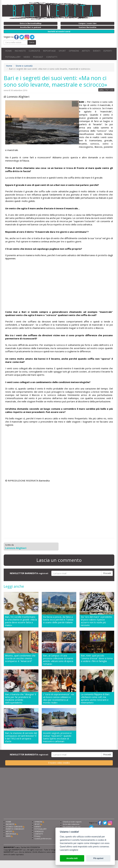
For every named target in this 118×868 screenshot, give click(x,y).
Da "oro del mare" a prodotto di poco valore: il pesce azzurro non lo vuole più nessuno (96, 621)
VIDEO (27, 57)
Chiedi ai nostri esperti (72, 822)
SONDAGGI (39, 831)
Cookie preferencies (43, 839)
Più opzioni (98, 858)
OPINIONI (74, 51)
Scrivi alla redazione (71, 824)
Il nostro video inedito (59, 763)
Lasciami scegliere (69, 850)
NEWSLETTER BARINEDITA (29, 573)
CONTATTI (52, 57)
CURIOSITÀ (34, 51)
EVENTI (97, 51)
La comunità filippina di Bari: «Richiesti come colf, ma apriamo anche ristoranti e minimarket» (95, 698)
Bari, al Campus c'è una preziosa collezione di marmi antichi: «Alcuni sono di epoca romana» (58, 660)
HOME (8, 51)
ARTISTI (86, 51)
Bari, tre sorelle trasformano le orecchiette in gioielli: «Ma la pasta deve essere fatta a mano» (21, 621)
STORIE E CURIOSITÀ (14, 827)
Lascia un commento (59, 560)
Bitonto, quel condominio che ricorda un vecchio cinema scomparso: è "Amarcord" (20, 658)
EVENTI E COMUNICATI (15, 829)
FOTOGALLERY (13, 57)
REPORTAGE (49, 51)
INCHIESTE (20, 51)
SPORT (62, 51)
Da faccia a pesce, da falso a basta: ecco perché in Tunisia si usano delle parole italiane (58, 620)
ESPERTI (108, 51)
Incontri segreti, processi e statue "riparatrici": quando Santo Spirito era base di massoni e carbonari (57, 737)
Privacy (37, 836)
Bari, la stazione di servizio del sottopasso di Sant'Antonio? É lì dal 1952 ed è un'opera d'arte (21, 737)
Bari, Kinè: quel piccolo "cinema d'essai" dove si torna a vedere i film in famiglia (97, 658)
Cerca (32, 42)
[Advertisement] (59, 286)
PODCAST (38, 57)
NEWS (8, 836)
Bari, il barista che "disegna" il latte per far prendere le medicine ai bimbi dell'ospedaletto (21, 698)
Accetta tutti (72, 858)
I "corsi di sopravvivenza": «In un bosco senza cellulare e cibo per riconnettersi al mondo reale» (59, 698)
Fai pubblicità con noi (72, 827)
